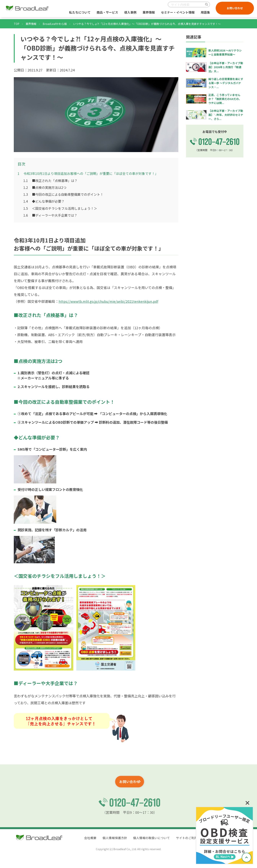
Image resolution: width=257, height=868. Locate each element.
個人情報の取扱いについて (152, 838)
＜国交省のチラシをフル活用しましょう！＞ (62, 208)
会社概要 (90, 838)
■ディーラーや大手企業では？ (52, 215)
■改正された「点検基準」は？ (52, 180)
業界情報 (148, 13)
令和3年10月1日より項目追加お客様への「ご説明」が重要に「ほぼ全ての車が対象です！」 (92, 173)
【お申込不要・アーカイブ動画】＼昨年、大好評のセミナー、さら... (226, 115)
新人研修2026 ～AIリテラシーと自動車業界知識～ (225, 52)
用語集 (205, 13)
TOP (17, 24)
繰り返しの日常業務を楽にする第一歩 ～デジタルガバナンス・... (226, 83)
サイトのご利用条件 (190, 838)
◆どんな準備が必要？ (45, 201)
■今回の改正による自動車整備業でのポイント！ (66, 194)
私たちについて (79, 13)
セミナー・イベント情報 (177, 13)
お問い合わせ (234, 9)
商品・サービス (107, 13)
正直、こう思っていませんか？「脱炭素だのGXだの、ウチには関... (225, 99)
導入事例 (130, 13)
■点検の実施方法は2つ (46, 187)
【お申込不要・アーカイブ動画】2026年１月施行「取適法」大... (226, 67)
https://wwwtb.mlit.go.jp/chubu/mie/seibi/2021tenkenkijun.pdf (110, 301)
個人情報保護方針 (115, 838)
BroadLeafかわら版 (55, 24)
